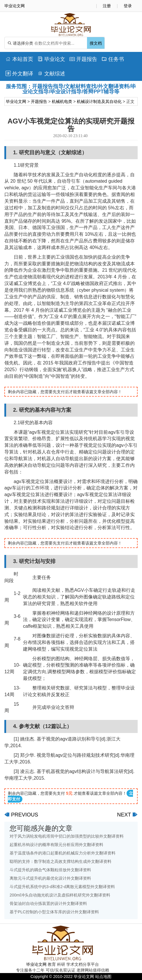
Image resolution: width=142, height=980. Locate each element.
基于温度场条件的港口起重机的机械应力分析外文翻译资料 (63, 853)
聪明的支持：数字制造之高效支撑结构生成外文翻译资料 (61, 861)
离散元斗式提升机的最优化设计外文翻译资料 (50, 878)
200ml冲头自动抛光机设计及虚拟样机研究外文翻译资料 (60, 895)
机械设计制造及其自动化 (99, 101)
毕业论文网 (16, 101)
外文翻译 (19, 74)
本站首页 (19, 59)
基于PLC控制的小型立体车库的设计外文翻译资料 (54, 912)
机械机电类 (62, 101)
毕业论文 (51, 59)
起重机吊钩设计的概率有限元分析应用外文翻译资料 (56, 845)
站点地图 (103, 977)
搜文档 (96, 43)
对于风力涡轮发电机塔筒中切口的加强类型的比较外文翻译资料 (67, 836)
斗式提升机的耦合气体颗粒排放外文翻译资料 (50, 870)
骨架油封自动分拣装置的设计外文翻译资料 (48, 903)
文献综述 (51, 74)
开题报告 (83, 59)
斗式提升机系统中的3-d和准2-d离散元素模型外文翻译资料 (62, 887)
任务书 (113, 59)
